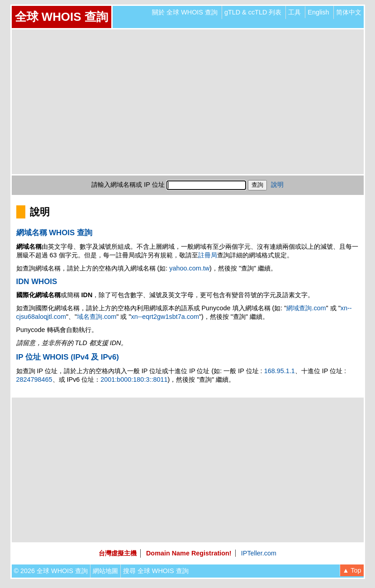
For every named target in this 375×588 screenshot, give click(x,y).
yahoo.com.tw (189, 268)
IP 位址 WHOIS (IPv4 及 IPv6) (68, 357)
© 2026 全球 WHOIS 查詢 (51, 571)
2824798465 (34, 379)
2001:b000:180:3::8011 (134, 379)
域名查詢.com (97, 317)
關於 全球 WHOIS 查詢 (185, 12)
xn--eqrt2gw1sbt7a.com (165, 317)
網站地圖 (105, 571)
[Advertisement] (188, 102)
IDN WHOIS (37, 282)
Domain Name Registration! (189, 553)
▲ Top (352, 570)
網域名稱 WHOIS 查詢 (54, 233)
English (318, 12)
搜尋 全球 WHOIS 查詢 (156, 571)
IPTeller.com (259, 553)
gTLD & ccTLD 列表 (253, 12)
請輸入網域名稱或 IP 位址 (128, 185)
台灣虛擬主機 (118, 553)
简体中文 (349, 12)
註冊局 (208, 255)
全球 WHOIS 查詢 (62, 17)
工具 (294, 12)
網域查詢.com (306, 308)
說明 (277, 185)
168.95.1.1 (280, 371)
